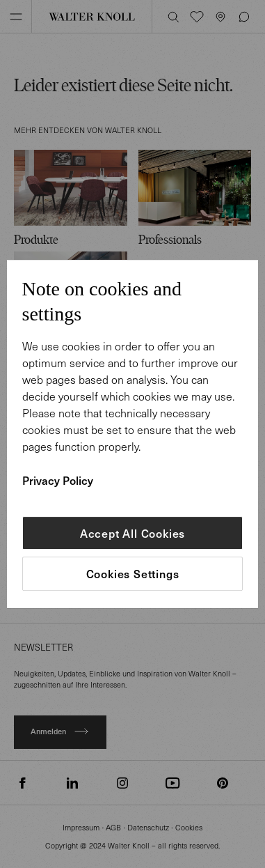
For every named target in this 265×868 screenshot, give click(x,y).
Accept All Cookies (132, 533)
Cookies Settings (133, 574)
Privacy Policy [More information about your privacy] (58, 480)
